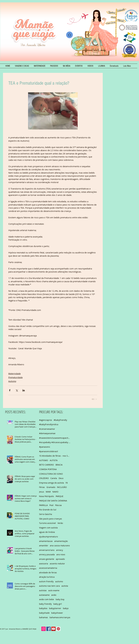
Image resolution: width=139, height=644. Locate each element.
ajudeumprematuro (48, 537)
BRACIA (59, 465)
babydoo (43, 608)
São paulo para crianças (51, 519)
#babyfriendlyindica (49, 424)
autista (65, 586)
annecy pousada (47, 554)
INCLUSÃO (62, 487)
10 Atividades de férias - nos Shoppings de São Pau (55, 456)
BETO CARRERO (46, 465)
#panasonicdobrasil (49, 451)
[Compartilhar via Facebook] (10, 390)
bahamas (43, 617)
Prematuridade (16, 377)
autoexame (44, 595)
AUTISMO (44, 460)
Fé (67, 483)
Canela (54, 478)
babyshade (44, 613)
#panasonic (45, 447)
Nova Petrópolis (47, 496)
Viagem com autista (48, 528)
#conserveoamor (47, 429)
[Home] (69, 35)
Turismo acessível (47, 523)
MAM (48, 492)
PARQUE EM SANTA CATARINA (53, 501)
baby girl (58, 604)
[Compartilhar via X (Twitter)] (17, 390)
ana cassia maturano (60, 546)
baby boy (60, 599)
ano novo (61, 554)
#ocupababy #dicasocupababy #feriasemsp (55, 442)
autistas (43, 590)
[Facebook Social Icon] (48, 629)
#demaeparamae (47, 433)
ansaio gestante (47, 559)
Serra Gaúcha (46, 514)
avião (54, 595)
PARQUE (60, 496)
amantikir (44, 546)
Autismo (12, 381)
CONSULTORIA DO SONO (51, 474)
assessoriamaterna (48, 568)
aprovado (60, 559)
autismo (59, 581)
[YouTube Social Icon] (53, 629)
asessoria (44, 564)
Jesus (42, 492)
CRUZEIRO (44, 478)
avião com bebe (47, 599)
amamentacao (46, 541)
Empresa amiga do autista (52, 483)
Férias (42, 487)
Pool (51, 505)
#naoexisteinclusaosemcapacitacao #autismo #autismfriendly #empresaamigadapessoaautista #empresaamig (55, 438)
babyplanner (55, 608)
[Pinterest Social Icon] (58, 629)
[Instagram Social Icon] (43, 629)
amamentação (61, 541)
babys (66, 608)
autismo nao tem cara (49, 586)
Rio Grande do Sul (48, 510)
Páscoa (58, 505)
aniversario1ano (47, 550)
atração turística (47, 577)
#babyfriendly (60, 420)
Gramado (51, 487)
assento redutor (57, 564)
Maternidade (15, 374)
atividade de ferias (48, 572)
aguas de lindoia (47, 532)
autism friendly (46, 581)
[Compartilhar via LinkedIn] (24, 390)
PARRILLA (43, 505)
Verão (60, 523)
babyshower (57, 613)
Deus (61, 478)
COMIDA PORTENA (48, 469)
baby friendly (45, 604)
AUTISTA (54, 460)
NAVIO (55, 492)
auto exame (54, 590)
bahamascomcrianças (60, 617)
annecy (60, 550)
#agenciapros (46, 420)
